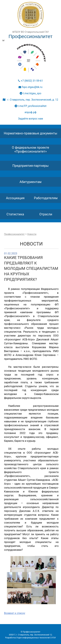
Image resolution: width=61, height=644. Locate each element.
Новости (32, 234)
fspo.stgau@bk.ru (30, 87)
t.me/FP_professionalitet (31, 106)
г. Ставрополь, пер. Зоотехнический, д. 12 (30, 100)
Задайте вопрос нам (30, 119)
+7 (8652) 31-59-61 (30, 81)
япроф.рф (30, 112)
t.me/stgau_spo (30, 93)
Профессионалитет (14, 234)
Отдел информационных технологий (33, 638)
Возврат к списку (15, 613)
